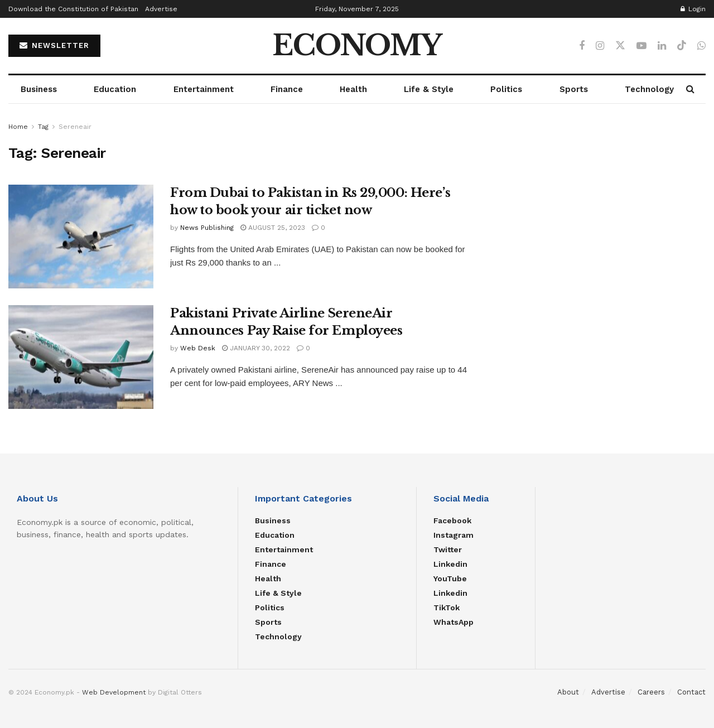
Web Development (114, 692)
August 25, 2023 (273, 228)
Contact (691, 692)
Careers (651, 692)
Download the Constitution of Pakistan (73, 9)
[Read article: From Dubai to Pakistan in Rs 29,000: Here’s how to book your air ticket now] (81, 237)
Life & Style (429, 89)
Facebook (452, 520)
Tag (43, 127)
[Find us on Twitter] (620, 46)
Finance (287, 89)
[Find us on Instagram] (600, 46)
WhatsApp (454, 622)
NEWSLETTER (54, 45)
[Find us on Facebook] (582, 46)
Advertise (161, 9)
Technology (649, 89)
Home (18, 127)
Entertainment (204, 89)
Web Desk (198, 348)
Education (115, 89)
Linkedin (450, 564)
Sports (574, 89)
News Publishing (207, 228)
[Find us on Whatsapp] (701, 46)
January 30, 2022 (256, 348)
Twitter (448, 549)
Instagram (454, 535)
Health (353, 89)
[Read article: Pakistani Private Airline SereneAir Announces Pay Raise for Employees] (81, 357)
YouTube (450, 578)
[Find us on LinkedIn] (662, 46)
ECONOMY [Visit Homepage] (357, 46)
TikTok (447, 608)
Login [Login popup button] (693, 9)
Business (39, 89)
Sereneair (75, 127)
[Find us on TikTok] (682, 46)
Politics (506, 89)
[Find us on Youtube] (641, 46)
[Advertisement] (599, 199)
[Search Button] (690, 89)
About (568, 692)
